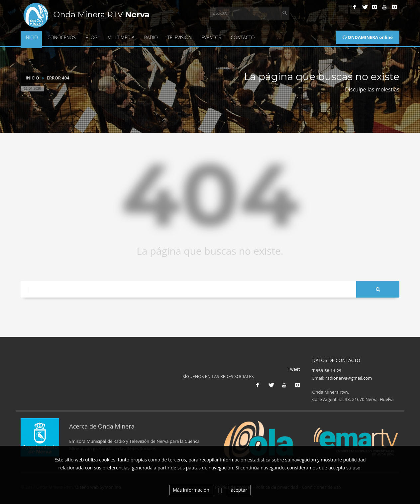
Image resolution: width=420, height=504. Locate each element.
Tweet (294, 369)
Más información (191, 490)
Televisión (180, 37)
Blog (92, 37)
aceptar (239, 490)
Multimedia (121, 37)
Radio (151, 37)
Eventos (211, 37)
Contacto (243, 37)
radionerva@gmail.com (349, 378)
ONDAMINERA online (368, 37)
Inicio (31, 37)
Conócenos (62, 37)
